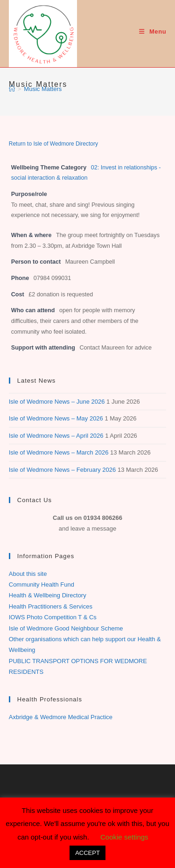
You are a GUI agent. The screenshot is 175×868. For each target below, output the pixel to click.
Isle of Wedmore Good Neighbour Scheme (66, 628)
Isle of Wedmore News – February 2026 (63, 470)
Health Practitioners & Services (51, 606)
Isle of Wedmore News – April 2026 (56, 436)
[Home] (12, 89)
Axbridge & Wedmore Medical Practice (61, 717)
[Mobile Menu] (153, 31)
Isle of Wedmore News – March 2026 (59, 452)
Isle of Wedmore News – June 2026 (57, 402)
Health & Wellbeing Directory (48, 595)
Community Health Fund (42, 584)
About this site (28, 574)
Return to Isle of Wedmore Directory (53, 144)
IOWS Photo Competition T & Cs (53, 617)
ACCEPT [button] (87, 853)
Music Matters (43, 89)
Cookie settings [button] (124, 837)
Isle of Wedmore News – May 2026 (56, 418)
